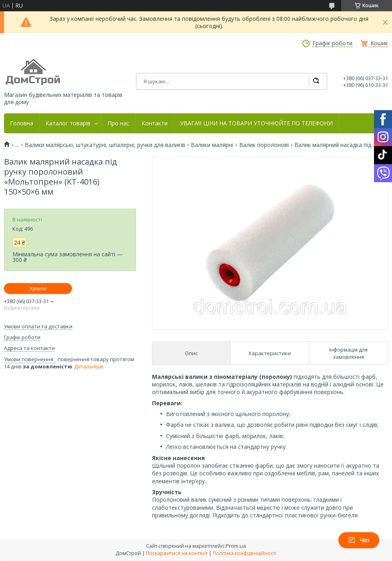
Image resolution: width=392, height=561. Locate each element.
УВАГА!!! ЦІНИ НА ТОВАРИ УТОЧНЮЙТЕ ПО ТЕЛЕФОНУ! (256, 123)
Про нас (118, 123)
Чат (359, 540)
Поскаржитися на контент (177, 553)
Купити (38, 289)
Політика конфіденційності (245, 553)
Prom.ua (236, 546)
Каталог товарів (68, 123)
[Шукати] (316, 81)
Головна (22, 123)
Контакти (155, 123)
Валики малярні (212, 145)
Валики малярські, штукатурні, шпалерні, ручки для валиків (105, 145)
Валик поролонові (264, 145)
